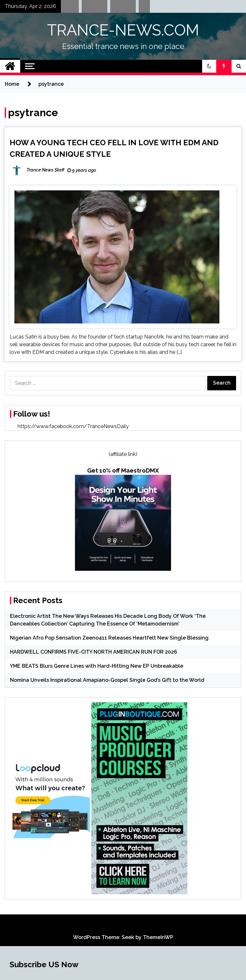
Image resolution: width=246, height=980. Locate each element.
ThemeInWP (158, 937)
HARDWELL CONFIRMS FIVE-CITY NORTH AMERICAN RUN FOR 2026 (94, 652)
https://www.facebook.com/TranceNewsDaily (73, 426)
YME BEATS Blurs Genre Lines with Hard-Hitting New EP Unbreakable (97, 666)
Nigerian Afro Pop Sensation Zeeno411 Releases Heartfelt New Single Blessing (109, 638)
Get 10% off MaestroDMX (123, 470)
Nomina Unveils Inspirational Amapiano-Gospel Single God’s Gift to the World (107, 680)
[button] (209, 66)
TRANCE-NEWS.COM (123, 30)
